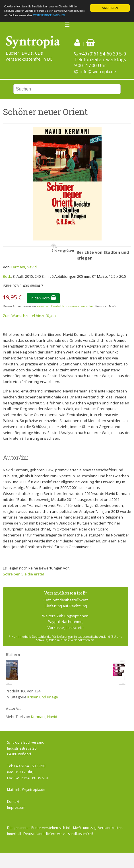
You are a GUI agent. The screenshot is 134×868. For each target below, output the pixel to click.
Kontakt (13, 802)
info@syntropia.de (98, 71)
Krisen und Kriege (43, 697)
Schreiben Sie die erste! (23, 574)
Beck (7, 276)
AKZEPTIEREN (110, 8)
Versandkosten (110, 828)
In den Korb (43, 298)
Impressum (16, 808)
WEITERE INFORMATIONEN (49, 15)
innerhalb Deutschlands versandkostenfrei (65, 306)
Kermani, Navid (24, 267)
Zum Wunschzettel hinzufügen (29, 316)
